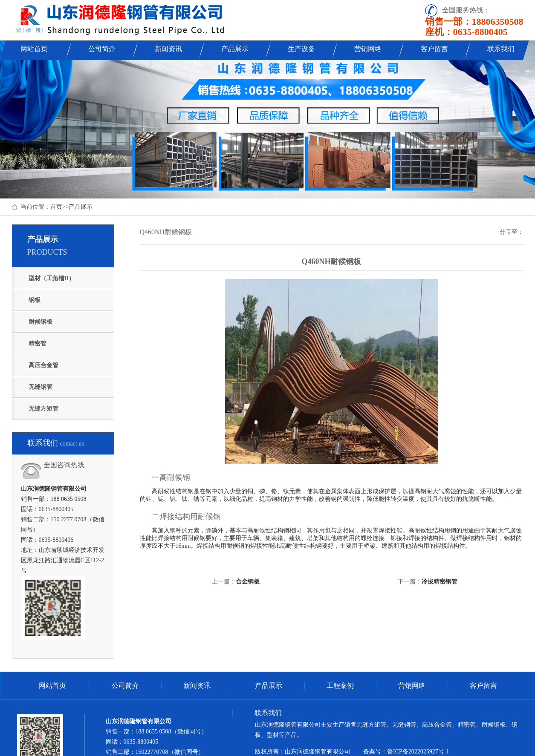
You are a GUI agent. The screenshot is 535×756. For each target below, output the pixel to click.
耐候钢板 (40, 322)
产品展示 (235, 49)
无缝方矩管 (43, 409)
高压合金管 (43, 365)
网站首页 (34, 49)
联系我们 (501, 49)
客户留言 (434, 49)
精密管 (38, 344)
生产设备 (301, 49)
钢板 (35, 300)
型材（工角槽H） (52, 278)
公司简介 (102, 49)
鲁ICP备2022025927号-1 (418, 752)
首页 (56, 207)
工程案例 (340, 686)
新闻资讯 (168, 49)
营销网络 (368, 49)
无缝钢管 (40, 387)
